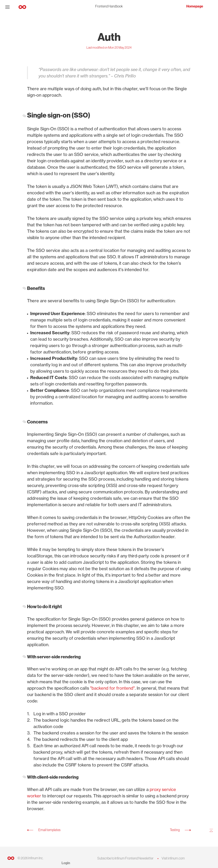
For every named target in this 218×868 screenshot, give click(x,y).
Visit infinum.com (173, 858)
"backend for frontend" (112, 688)
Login (66, 863)
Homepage (195, 6)
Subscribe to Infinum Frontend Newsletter (125, 858)
